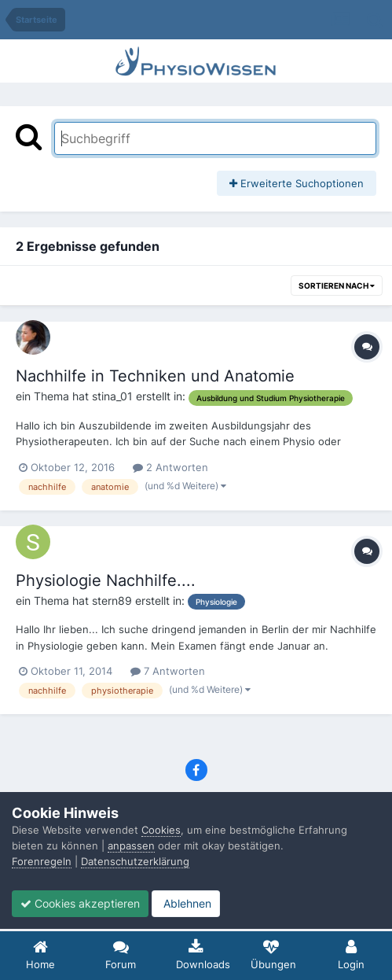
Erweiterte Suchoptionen (297, 183)
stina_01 (112, 396)
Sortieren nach (337, 286)
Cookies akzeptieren (80, 903)
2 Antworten (170, 467)
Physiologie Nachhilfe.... (106, 580)
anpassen (131, 846)
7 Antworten (168, 671)
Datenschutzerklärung (135, 861)
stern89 (112, 601)
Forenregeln (42, 861)
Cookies (161, 830)
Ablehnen (186, 903)
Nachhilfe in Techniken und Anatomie (155, 376)
